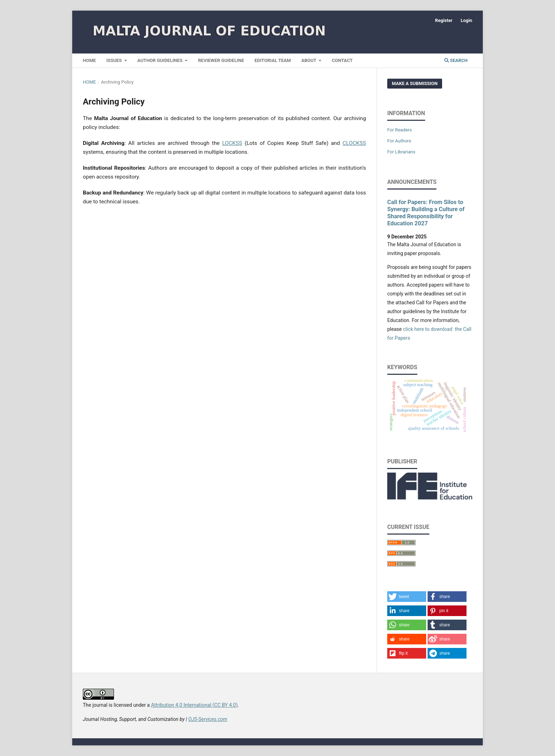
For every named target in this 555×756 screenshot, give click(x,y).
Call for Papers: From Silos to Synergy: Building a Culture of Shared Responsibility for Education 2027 (426, 213)
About (309, 60)
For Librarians (401, 152)
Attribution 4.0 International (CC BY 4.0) (194, 705)
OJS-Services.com (208, 719)
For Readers (400, 130)
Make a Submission (415, 83)
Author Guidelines (161, 60)
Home (89, 60)
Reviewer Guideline (221, 60)
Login (466, 20)
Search (456, 60)
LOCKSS (232, 143)
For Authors (399, 141)
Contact (342, 60)
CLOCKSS (354, 143)
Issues (115, 60)
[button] (407, 597)
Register (444, 20)
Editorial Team (273, 60)
